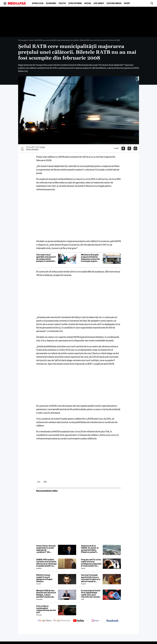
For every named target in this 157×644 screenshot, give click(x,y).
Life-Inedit (99, 3)
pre (39, 482)
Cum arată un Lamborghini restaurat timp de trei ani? (46, 609)
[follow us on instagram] (95, 621)
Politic (62, 3)
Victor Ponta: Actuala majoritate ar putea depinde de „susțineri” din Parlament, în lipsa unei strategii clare (46, 549)
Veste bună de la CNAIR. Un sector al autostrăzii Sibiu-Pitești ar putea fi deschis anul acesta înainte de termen (90, 549)
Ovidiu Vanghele (32, 149)
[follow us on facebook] (112, 621)
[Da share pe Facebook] (123, 148)
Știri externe (75, 3)
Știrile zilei (38, 3)
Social (88, 3)
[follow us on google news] (45, 621)
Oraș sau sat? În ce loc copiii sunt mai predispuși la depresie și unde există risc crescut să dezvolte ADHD (91, 563)
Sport (127, 3)
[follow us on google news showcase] (62, 621)
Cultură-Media (114, 3)
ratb (45, 482)
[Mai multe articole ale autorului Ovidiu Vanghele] (22, 148)
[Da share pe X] (129, 148)
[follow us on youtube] (79, 621)
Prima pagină (23, 40)
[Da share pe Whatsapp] (135, 148)
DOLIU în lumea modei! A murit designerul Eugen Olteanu (44, 578)
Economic (51, 3)
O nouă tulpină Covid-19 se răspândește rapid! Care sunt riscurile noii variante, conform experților (91, 594)
